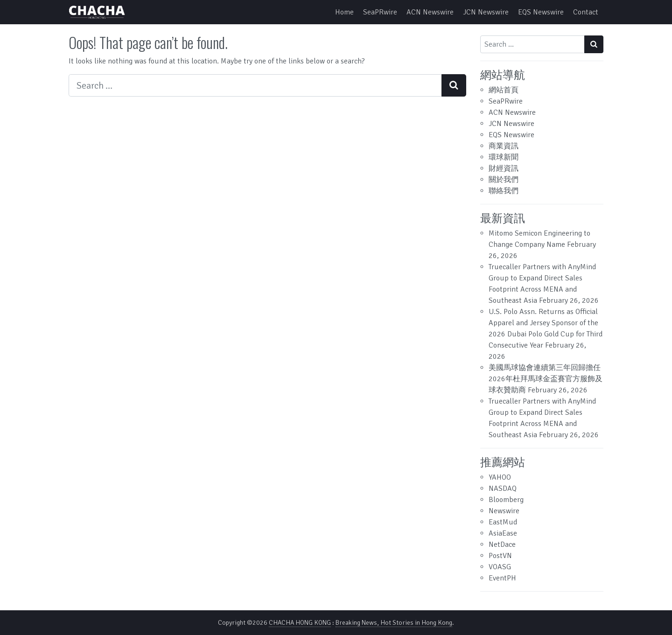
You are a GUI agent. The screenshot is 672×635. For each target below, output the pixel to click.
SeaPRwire (380, 12)
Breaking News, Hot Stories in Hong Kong (394, 623)
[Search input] (255, 85)
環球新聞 (504, 157)
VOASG (500, 567)
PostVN (500, 556)
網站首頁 (504, 90)
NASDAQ (503, 488)
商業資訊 (504, 146)
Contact (586, 12)
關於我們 (504, 180)
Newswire (504, 511)
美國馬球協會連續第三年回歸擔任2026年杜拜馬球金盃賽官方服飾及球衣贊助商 (546, 379)
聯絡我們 (504, 191)
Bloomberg (506, 500)
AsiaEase (503, 533)
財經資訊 (504, 168)
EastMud (503, 522)
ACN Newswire (430, 12)
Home (344, 12)
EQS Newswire (541, 12)
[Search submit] (454, 85)
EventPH (502, 578)
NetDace (502, 544)
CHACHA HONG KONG (300, 623)
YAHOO (500, 477)
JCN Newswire (486, 12)
